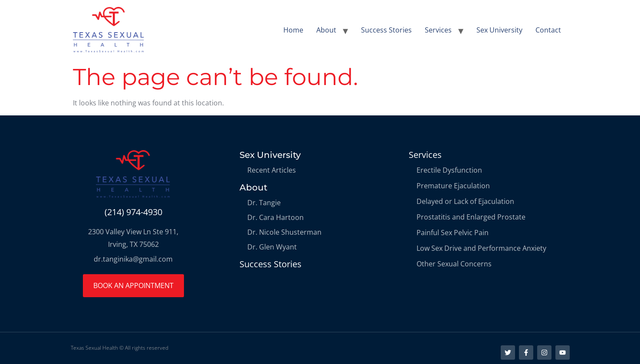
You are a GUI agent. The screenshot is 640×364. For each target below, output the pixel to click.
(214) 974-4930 (133, 212)
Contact (548, 30)
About (326, 30)
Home (293, 30)
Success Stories (386, 30)
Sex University (499, 30)
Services (438, 30)
